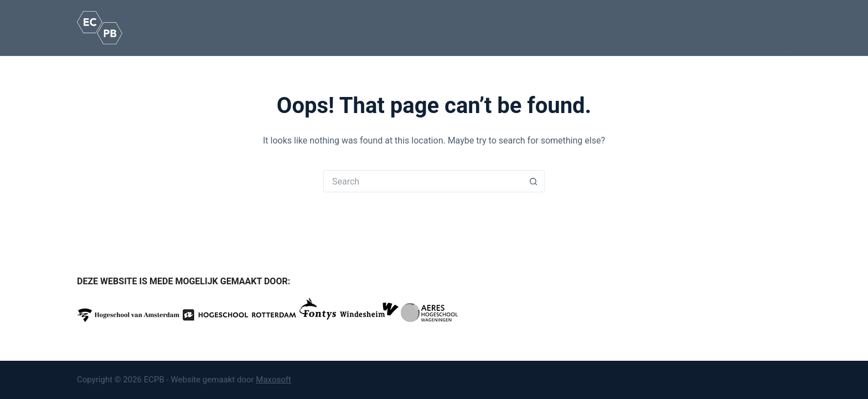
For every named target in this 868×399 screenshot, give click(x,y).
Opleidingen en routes (329, 28)
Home (195, 27)
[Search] (787, 28)
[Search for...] (423, 181)
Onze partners (531, 27)
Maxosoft (273, 380)
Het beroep (246, 28)
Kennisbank (412, 28)
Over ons (473, 28)
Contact (664, 28)
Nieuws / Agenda (600, 27)
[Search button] (534, 181)
